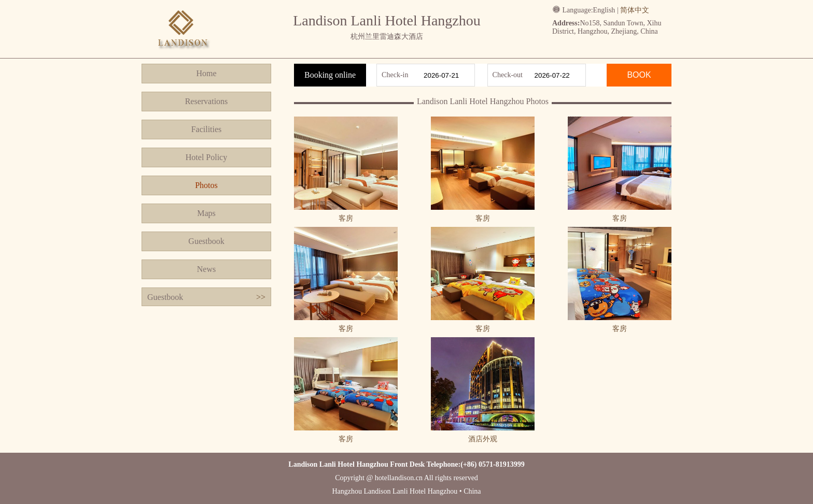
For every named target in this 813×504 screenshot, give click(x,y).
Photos (206, 185)
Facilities (207, 129)
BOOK (639, 75)
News (206, 269)
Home (206, 73)
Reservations (207, 101)
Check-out (508, 75)
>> (261, 297)
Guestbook (206, 241)
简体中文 (635, 10)
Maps (206, 213)
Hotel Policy (206, 157)
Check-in (395, 75)
